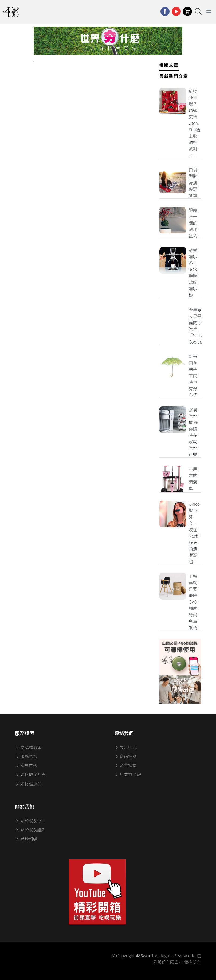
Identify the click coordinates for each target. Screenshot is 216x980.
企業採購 (126, 765)
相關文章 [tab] (169, 65)
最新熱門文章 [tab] (174, 76)
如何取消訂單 (31, 774)
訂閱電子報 (128, 774)
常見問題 (26, 765)
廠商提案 (126, 756)
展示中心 (126, 747)
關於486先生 (30, 821)
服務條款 (26, 756)
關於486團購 (30, 830)
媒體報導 (26, 839)
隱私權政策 (29, 747)
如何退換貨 (29, 783)
